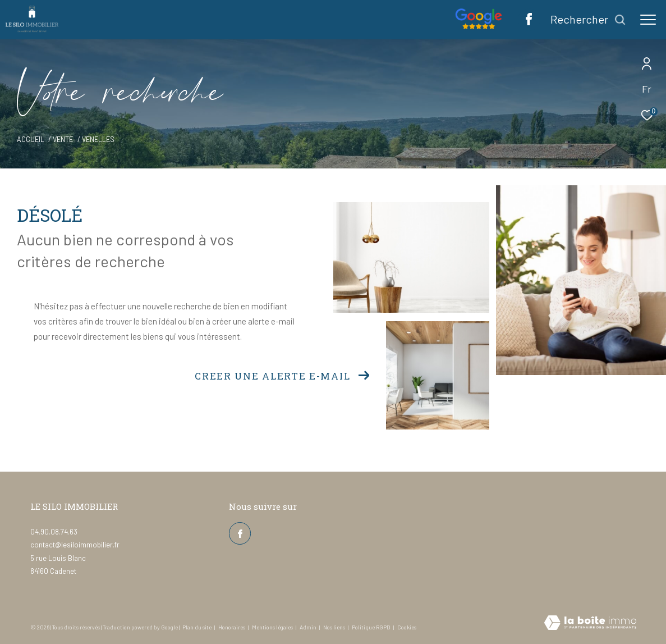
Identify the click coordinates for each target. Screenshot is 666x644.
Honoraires (232, 627)
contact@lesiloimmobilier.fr (75, 545)
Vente (63, 139)
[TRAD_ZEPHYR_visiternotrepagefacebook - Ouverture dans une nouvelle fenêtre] (529, 22)
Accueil (31, 139)
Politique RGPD (371, 627)
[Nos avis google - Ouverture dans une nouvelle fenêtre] (479, 26)
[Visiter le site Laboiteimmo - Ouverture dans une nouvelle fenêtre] (590, 624)
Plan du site (197, 627)
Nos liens (335, 627)
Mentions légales (273, 627)
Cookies (407, 627)
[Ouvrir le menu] (648, 20)
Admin (309, 627)
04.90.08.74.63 (54, 532)
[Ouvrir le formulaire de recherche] (588, 19)
